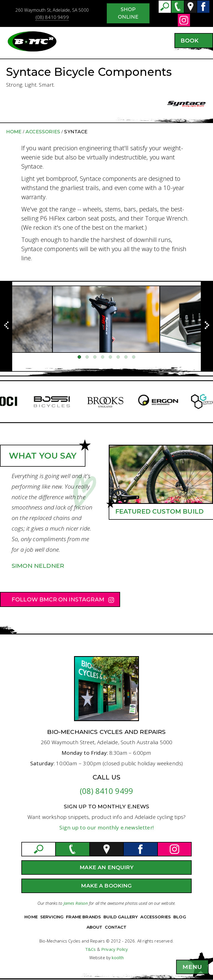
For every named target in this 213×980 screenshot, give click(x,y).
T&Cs (91, 949)
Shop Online (128, 13)
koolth (118, 957)
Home (14, 132)
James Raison (76, 903)
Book (190, 41)
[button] (192, 967)
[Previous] (6, 326)
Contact (116, 927)
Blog (180, 917)
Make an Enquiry (106, 867)
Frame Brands (83, 917)
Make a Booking (106, 886)
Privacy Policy (115, 949)
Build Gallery (121, 917)
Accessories (43, 132)
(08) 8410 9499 (52, 17)
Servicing (52, 917)
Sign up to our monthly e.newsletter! (106, 827)
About (95, 927)
